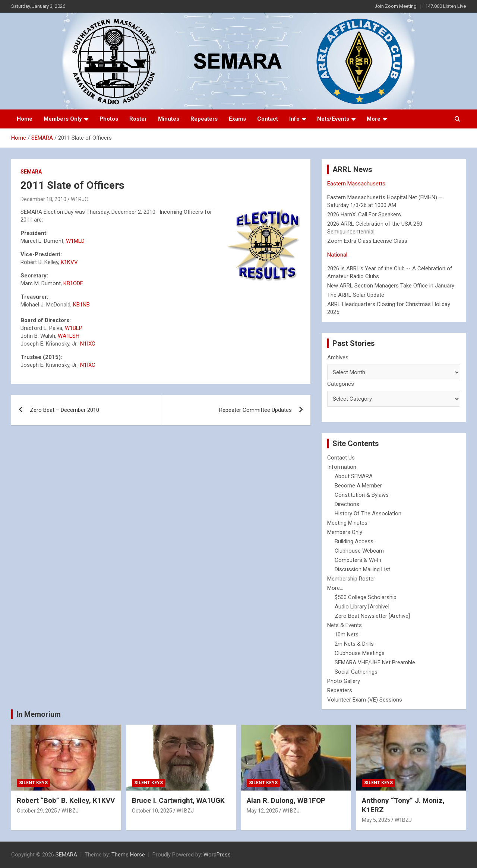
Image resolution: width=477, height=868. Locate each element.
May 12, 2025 (262, 811)
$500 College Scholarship (366, 597)
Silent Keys (33, 783)
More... (335, 588)
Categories (341, 384)
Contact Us (341, 458)
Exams (237, 119)
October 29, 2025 (37, 811)
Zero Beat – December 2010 (64, 410)
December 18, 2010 (43, 199)
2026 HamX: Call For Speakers (364, 214)
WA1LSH (69, 336)
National (337, 255)
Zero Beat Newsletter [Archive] (372, 616)
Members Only (63, 119)
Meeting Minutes (347, 523)
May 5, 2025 (376, 820)
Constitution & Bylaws (362, 495)
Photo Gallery (344, 681)
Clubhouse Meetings (360, 653)
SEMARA (31, 172)
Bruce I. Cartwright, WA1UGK (178, 800)
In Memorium (39, 714)
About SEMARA (354, 476)
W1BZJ (70, 811)
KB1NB (81, 305)
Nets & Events (345, 625)
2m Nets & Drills (354, 644)
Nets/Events (333, 119)
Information (342, 467)
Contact (268, 119)
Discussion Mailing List (362, 569)
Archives (338, 357)
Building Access (354, 541)
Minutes (169, 119)
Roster (138, 119)
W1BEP (74, 328)
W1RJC (79, 199)
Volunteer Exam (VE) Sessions (365, 700)
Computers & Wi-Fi (358, 560)
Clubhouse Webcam (359, 551)
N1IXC (88, 344)
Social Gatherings (356, 672)
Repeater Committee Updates (255, 410)
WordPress (217, 855)
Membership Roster (351, 579)
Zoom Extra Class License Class (367, 241)
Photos (109, 119)
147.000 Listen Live (446, 6)
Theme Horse (128, 855)
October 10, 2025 (152, 811)
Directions (347, 504)
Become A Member (358, 486)
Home (25, 119)
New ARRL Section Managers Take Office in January (391, 286)
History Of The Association (368, 514)
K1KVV (69, 262)
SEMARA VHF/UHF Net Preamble (375, 662)
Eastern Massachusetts (356, 184)
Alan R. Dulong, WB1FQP (286, 800)
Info (294, 119)
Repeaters (204, 119)
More (374, 119)
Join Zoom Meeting (396, 6)
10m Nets (347, 635)
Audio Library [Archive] (362, 607)
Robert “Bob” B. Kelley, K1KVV (66, 800)
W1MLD (75, 241)
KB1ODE (73, 283)
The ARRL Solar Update (356, 295)
